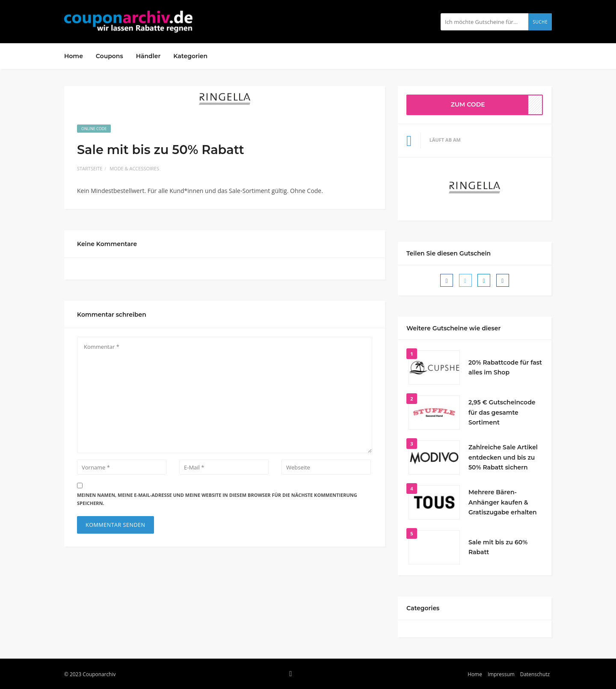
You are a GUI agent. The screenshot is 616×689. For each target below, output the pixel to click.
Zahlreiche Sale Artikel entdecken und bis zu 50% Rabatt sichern (503, 457)
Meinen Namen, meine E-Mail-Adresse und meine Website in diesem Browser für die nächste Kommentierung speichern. (217, 499)
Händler (148, 56)
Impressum (501, 674)
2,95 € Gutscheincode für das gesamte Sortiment (502, 413)
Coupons (110, 56)
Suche (540, 22)
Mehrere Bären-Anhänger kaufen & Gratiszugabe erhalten (503, 502)
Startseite (90, 168)
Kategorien (190, 56)
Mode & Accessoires (134, 168)
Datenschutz (535, 674)
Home (74, 56)
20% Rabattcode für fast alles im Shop (505, 368)
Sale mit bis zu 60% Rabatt (498, 547)
